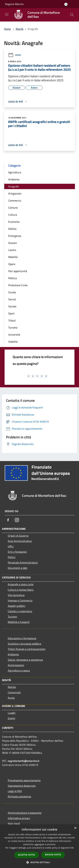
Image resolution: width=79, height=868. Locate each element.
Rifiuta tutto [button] (53, 855)
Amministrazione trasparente (25, 813)
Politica (12, 278)
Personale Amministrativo (23, 562)
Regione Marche (14, 4)
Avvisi (15, 55)
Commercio (15, 201)
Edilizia (12, 229)
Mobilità (13, 257)
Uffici (11, 546)
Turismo (13, 328)
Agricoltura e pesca (19, 670)
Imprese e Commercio (20, 600)
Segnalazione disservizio (22, 786)
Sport (11, 313)
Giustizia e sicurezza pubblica (24, 644)
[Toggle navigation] (7, 14)
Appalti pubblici (17, 606)
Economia (14, 222)
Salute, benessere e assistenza (25, 660)
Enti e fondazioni (17, 552)
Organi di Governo (18, 536)
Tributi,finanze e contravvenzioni (27, 649)
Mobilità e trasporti (19, 622)
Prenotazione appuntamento (24, 780)
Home (7, 29)
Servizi (12, 299)
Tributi (12, 320)
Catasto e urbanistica (20, 611)
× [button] (75, 828)
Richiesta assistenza (19, 796)
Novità (19, 29)
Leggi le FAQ (15, 791)
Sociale (12, 306)
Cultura (13, 215)
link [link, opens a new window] (72, 848)
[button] (39, 862)
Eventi (11, 718)
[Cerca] (72, 15)
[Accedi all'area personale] (66, 4)
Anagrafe (14, 186)
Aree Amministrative (20, 541)
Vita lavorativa (16, 595)
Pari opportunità (18, 271)
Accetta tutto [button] (27, 855)
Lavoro (12, 250)
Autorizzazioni (16, 665)
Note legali (14, 823)
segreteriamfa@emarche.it (24, 761)
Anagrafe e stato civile (21, 584)
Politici (12, 557)
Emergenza (15, 236)
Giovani (13, 243)
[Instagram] (17, 520)
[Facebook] (8, 520)
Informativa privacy (19, 818)
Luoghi (12, 713)
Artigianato (15, 193)
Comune (13, 208)
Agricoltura (15, 172)
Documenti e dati (18, 568)
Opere (12, 264)
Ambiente (14, 179)
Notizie (12, 687)
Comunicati (14, 692)
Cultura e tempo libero (21, 590)
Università (14, 335)
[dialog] (39, 846)
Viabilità (13, 342)
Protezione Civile (18, 285)
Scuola (12, 292)
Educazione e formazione (22, 638)
